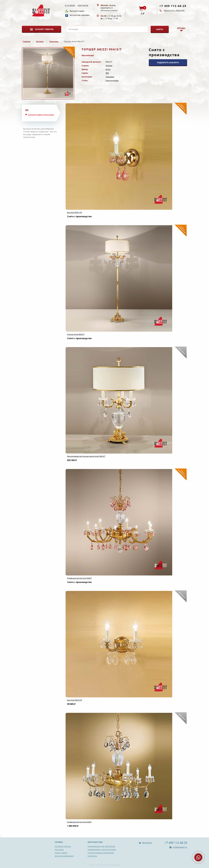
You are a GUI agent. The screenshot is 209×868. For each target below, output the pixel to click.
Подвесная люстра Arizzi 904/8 (79, 578)
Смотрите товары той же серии (41, 115)
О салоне (70, 5)
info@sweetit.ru (180, 847)
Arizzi (108, 69)
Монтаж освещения (64, 856)
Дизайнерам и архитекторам (102, 850)
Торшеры (54, 41)
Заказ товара (61, 853)
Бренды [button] (181, 28)
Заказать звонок (174, 10)
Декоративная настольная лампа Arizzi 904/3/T (86, 456)
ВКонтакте (147, 843)
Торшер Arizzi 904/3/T (76, 334)
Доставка (59, 850)
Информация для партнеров (101, 846)
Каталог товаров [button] (44, 29)
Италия (109, 66)
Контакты (83, 5)
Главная (26, 41)
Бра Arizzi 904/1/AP (75, 212)
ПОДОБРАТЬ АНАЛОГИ (168, 62)
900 (107, 73)
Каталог (40, 41)
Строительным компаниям (101, 853)
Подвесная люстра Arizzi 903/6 (79, 822)
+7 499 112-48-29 (173, 6)
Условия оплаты (63, 846)
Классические (112, 80)
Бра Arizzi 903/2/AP (75, 700)
